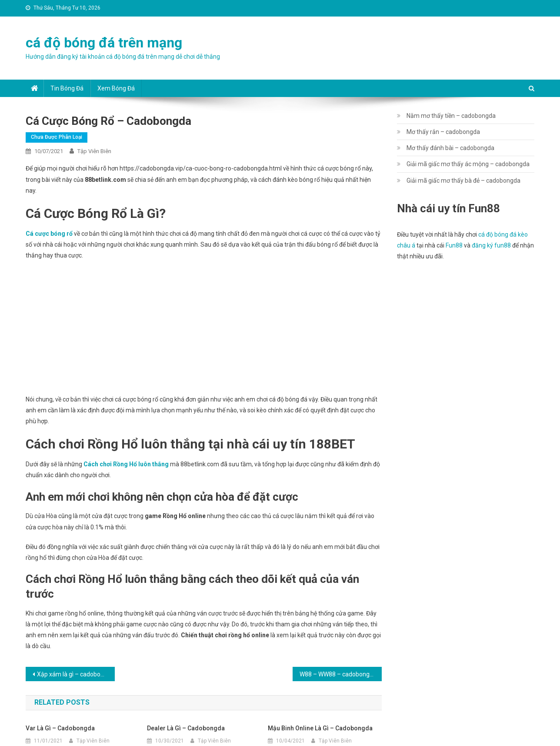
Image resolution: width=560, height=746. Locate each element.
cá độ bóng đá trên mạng (104, 43)
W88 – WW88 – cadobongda (338, 674)
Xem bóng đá (116, 88)
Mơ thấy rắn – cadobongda (443, 132)
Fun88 (454, 245)
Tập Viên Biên (94, 151)
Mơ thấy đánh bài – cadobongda (450, 148)
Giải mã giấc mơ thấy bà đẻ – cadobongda (463, 181)
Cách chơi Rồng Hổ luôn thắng (126, 464)
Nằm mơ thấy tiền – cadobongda (451, 116)
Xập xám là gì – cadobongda (76, 674)
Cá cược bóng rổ (49, 234)
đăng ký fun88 (491, 245)
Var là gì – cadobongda (60, 728)
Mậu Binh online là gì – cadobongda (320, 728)
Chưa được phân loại (57, 137)
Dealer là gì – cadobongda (186, 728)
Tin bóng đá (67, 88)
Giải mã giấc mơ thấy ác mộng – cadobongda (468, 164)
